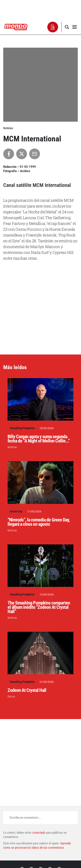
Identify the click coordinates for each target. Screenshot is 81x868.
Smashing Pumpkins (22, 428)
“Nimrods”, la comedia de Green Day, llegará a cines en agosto (39, 522)
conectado (39, 833)
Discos (11, 696)
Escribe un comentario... (25, 818)
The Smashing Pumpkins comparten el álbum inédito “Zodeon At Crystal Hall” (39, 607)
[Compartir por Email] (35, 154)
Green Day (16, 511)
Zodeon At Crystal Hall (27, 690)
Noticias (12, 447)
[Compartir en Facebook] (9, 154)
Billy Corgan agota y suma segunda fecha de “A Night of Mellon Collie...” (39, 439)
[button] (53, 27)
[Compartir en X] (22, 154)
